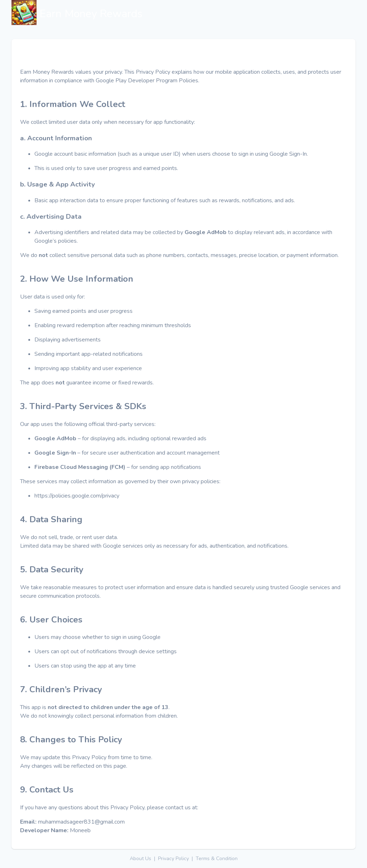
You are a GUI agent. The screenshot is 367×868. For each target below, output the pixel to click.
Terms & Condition (217, 859)
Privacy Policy (173, 859)
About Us (140, 859)
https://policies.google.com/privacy (77, 496)
